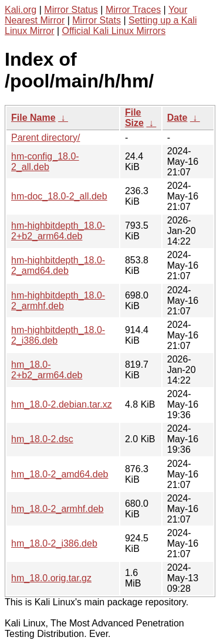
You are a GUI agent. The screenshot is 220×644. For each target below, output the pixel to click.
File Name (33, 118)
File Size (134, 118)
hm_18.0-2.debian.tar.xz (62, 404)
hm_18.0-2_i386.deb (54, 543)
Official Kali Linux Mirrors (114, 31)
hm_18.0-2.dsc (42, 439)
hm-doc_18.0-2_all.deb (59, 196)
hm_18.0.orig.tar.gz (51, 578)
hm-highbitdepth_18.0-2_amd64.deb (58, 265)
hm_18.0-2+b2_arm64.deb (47, 370)
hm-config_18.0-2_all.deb (45, 162)
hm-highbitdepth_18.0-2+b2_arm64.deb (58, 231)
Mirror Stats (97, 20)
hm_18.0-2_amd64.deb (60, 474)
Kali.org (21, 10)
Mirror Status (71, 10)
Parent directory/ (45, 138)
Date (177, 118)
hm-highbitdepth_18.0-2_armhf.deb (58, 301)
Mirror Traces (133, 10)
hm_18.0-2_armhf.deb (57, 509)
